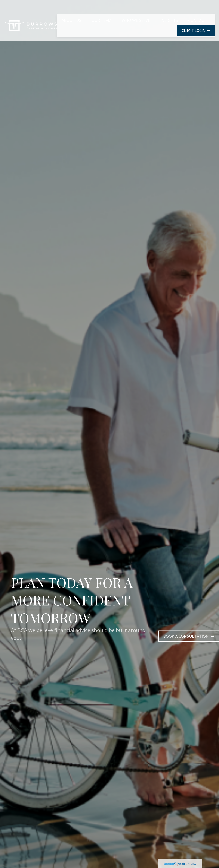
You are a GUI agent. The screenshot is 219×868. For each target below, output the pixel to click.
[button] (71, 10)
